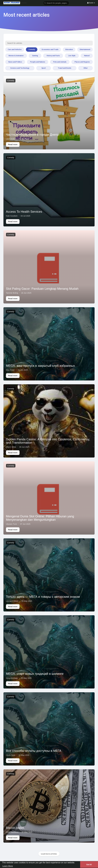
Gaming (35, 56)
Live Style (72, 56)
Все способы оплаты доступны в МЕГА (34, 751)
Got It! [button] (89, 865)
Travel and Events (65, 68)
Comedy (32, 49)
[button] (56, 3)
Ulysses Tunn (12, 524)
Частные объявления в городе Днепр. (33, 135)
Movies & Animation (16, 56)
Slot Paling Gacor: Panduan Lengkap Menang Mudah (42, 289)
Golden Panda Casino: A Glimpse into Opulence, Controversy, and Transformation (48, 441)
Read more (13, 144)
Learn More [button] (8, 866)
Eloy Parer (10, 370)
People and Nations (38, 62)
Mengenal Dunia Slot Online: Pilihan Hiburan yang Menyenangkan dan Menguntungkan (40, 518)
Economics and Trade (50, 49)
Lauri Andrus (11, 139)
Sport (44, 68)
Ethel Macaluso (12, 832)
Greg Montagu (12, 678)
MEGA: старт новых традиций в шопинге (35, 674)
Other (86, 68)
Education (69, 49)
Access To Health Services (24, 212)
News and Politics (15, 62)
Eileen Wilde (11, 447)
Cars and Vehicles (15, 49)
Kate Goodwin (12, 216)
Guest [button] (91, 3)
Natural (87, 56)
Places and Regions (82, 62)
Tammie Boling (12, 293)
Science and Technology (20, 68)
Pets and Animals (60, 62)
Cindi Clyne (11, 755)
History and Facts (53, 56)
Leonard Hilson (12, 601)
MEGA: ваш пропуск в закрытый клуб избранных (40, 366)
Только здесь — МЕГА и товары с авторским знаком (43, 597)
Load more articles (49, 854)
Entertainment (85, 49)
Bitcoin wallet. (15, 828)
